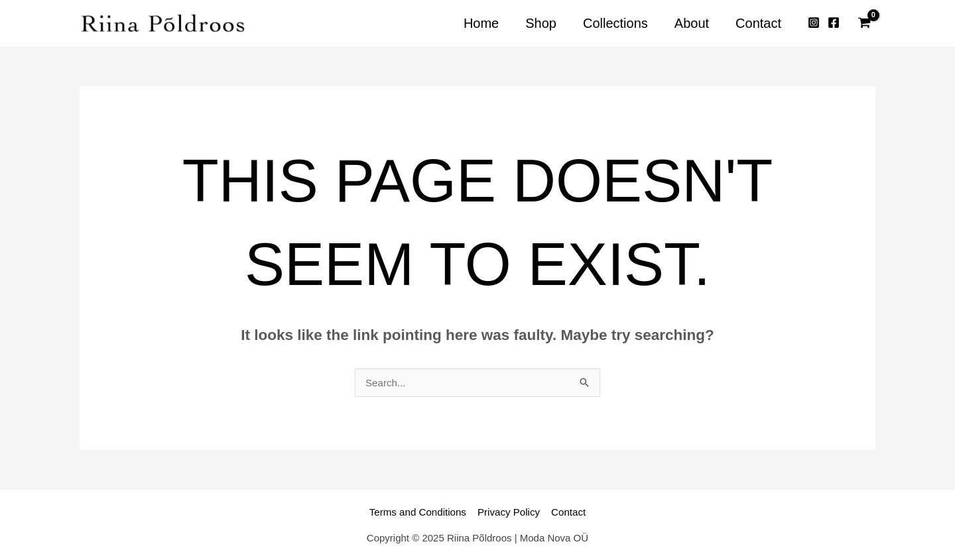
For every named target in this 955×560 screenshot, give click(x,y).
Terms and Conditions (419, 512)
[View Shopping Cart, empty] (864, 23)
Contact (566, 512)
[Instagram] (814, 23)
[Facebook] (834, 23)
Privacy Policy (508, 512)
